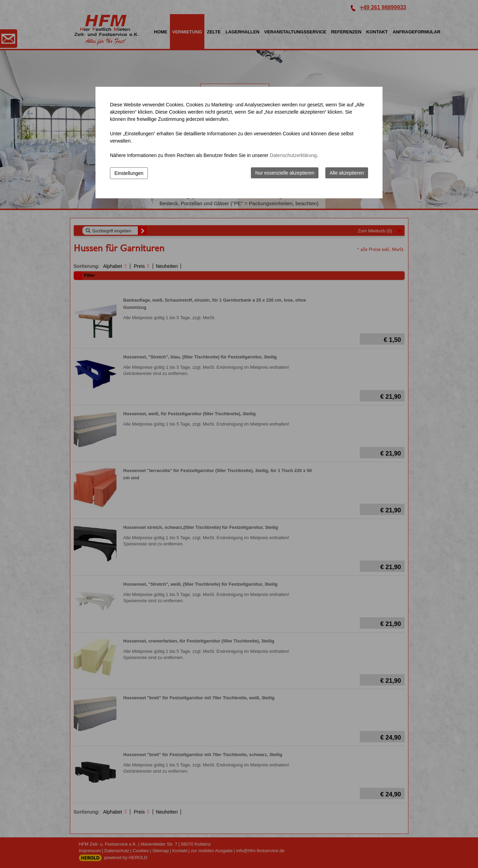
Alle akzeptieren (347, 173)
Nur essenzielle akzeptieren (285, 173)
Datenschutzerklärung (293, 155)
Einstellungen (129, 173)
